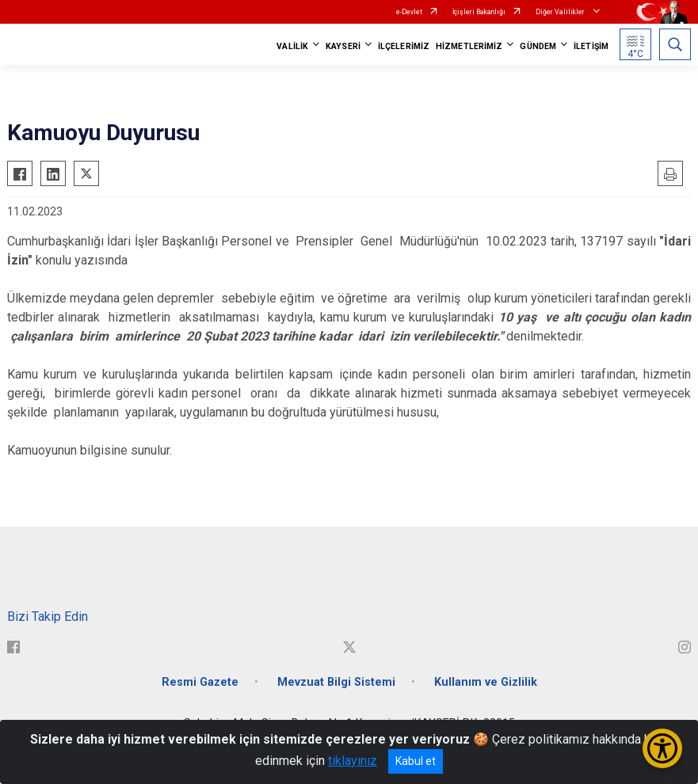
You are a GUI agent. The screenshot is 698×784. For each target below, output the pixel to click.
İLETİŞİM (591, 46)
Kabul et (416, 761)
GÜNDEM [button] (538, 46)
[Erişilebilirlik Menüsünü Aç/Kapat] (662, 748)
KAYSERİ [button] (343, 46)
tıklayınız (353, 761)
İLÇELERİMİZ (404, 46)
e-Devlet (409, 12)
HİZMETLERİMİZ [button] (469, 46)
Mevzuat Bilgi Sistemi (336, 682)
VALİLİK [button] (292, 46)
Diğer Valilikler (561, 12)
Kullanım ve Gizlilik (486, 682)
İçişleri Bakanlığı (479, 12)
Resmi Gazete (200, 682)
